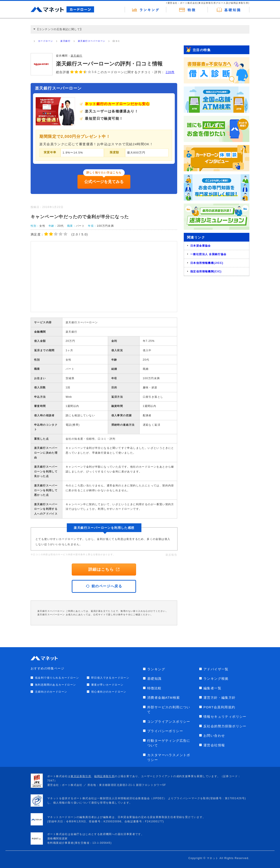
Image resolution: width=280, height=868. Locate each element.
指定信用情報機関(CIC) (206, 271)
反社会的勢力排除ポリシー (225, 726)
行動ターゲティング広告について (169, 743)
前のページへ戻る (104, 586)
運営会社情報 (214, 745)
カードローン (45, 41)
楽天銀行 (65, 41)
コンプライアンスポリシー (169, 722)
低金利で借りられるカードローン (57, 678)
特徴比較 (154, 688)
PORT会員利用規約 (219, 707)
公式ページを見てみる (104, 182)
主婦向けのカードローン (51, 692)
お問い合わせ (214, 736)
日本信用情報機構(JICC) (207, 263)
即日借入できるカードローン (110, 678)
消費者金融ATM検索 (164, 698)
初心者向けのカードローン (109, 692)
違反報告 (171, 555)
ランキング (156, 669)
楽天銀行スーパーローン (92, 41)
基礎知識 (154, 679)
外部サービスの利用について (169, 710)
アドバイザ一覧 (216, 669)
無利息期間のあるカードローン (56, 685)
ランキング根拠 (216, 679)
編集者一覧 (212, 688)
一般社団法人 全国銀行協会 (208, 254)
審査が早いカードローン (107, 685)
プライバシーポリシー (165, 731)
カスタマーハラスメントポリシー (169, 757)
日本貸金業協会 (201, 246)
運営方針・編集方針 (220, 698)
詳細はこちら (104, 569)
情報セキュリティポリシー (225, 717)
